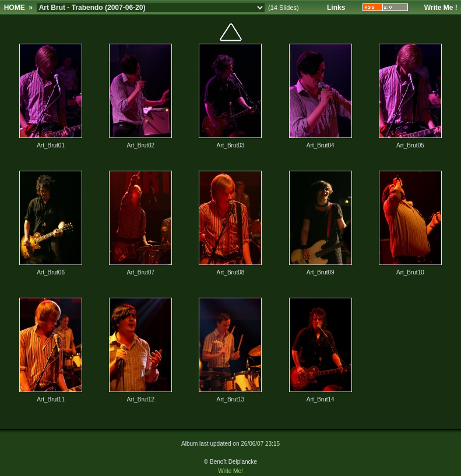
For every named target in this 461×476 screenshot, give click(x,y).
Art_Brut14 (321, 399)
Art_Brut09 (321, 272)
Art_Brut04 (321, 145)
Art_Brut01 (51, 145)
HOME (15, 8)
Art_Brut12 (140, 399)
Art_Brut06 (51, 272)
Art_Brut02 (140, 145)
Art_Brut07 (140, 272)
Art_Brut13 (231, 399)
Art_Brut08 (231, 272)
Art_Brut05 (410, 145)
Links (336, 8)
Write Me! (230, 471)
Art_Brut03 (231, 145)
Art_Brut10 (410, 272)
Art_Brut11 (51, 399)
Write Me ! (441, 8)
